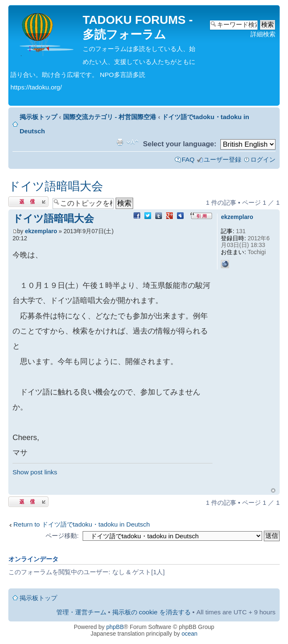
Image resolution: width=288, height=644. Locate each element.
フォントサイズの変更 (133, 142)
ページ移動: (62, 536)
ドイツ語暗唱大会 (56, 186)
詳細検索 (263, 34)
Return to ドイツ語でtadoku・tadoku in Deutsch (82, 524)
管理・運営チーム (81, 612)
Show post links (35, 472)
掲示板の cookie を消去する (152, 612)
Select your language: (179, 144)
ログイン (263, 159)
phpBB (115, 627)
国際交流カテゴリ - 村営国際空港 (110, 117)
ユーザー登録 (222, 159)
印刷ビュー (120, 142)
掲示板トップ (38, 117)
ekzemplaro (41, 231)
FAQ (188, 159)
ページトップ (273, 490)
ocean (189, 634)
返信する (28, 202)
